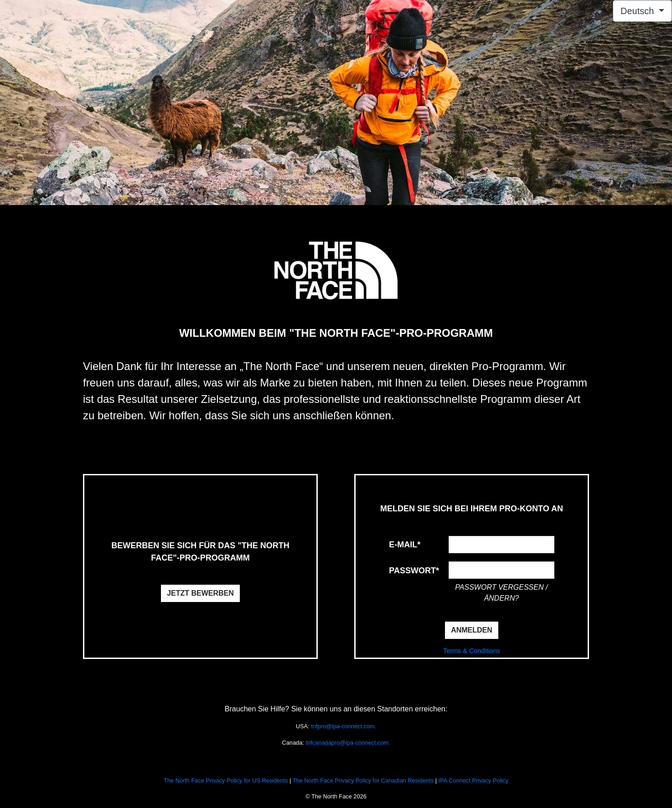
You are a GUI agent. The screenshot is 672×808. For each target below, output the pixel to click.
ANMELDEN (472, 630)
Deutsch (638, 11)
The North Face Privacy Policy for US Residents (226, 780)
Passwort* (414, 571)
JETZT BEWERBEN (200, 593)
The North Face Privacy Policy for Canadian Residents (363, 780)
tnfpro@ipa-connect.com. (344, 726)
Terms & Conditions (472, 651)
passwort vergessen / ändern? (501, 593)
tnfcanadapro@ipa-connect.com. (348, 743)
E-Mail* (405, 545)
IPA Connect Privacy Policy (473, 780)
